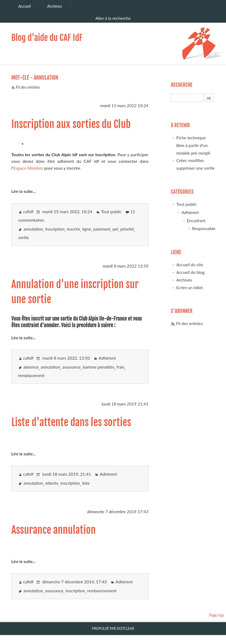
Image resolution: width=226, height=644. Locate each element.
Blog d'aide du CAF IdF (47, 38)
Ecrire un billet (189, 287)
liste (86, 483)
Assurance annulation (54, 530)
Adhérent (107, 358)
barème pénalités (99, 367)
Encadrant (196, 220)
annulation (33, 229)
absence (31, 367)
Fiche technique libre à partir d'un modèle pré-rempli (193, 145)
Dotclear (126, 628)
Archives (184, 280)
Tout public (111, 211)
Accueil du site (190, 264)
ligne (87, 229)
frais (121, 367)
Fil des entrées (28, 87)
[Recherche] (187, 98)
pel (115, 229)
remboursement (102, 591)
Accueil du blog (190, 272)
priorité (127, 229)
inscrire (73, 229)
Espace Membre (28, 168)
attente (52, 483)
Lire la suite (22, 191)
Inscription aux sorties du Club (71, 124)
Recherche (182, 85)
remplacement (31, 375)
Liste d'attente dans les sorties (71, 422)
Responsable (204, 228)
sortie (23, 237)
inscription (55, 229)
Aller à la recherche (113, 18)
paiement (102, 229)
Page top (217, 615)
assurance (72, 367)
